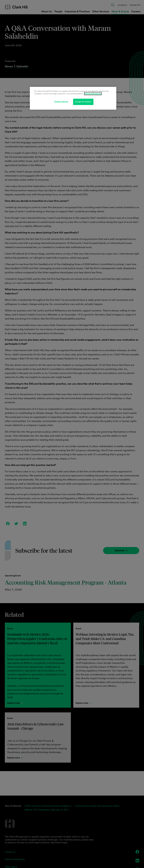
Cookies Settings (61, 102)
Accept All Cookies (83, 102)
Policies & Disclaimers (93, 94)
